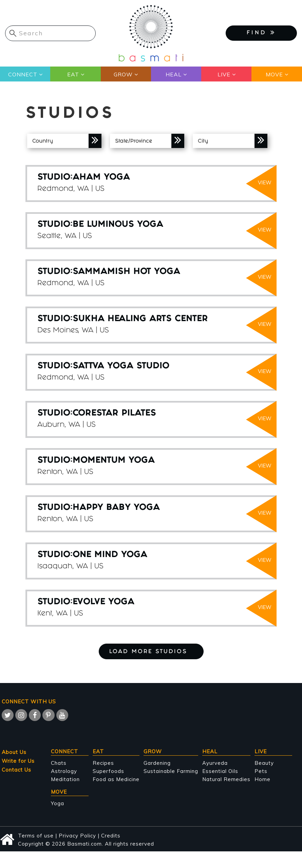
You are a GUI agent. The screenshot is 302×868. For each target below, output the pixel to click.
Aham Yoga (101, 178)
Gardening (157, 763)
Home (262, 779)
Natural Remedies (226, 779)
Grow (123, 74)
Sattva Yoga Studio (121, 366)
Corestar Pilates (114, 414)
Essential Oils (220, 771)
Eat (73, 74)
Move (274, 74)
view (265, 182)
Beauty (264, 763)
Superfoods (108, 771)
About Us (14, 752)
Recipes (103, 763)
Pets (261, 771)
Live (224, 74)
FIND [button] (261, 33)
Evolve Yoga (103, 602)
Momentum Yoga (114, 461)
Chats (59, 763)
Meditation (65, 779)
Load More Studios (151, 652)
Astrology (64, 771)
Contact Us (16, 770)
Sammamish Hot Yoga (126, 272)
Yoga (58, 803)
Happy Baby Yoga (116, 508)
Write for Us (18, 761)
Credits (111, 836)
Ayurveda (215, 763)
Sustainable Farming (171, 771)
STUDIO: (55, 178)
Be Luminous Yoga (118, 225)
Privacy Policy (77, 836)
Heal (174, 74)
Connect (23, 74)
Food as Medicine (116, 779)
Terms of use (36, 836)
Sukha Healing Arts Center (140, 319)
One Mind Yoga (110, 555)
